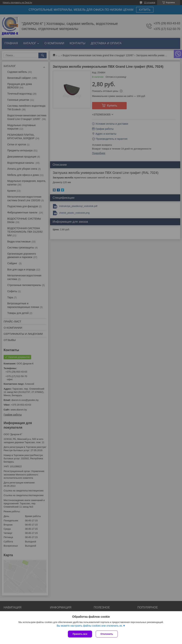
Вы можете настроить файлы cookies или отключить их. (90, 626)
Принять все (80, 634)
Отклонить (107, 634)
